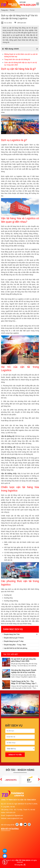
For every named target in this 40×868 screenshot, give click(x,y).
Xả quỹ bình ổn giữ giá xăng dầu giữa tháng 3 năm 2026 (24, 660)
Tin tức (12, 10)
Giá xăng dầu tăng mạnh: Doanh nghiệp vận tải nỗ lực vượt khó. (24, 671)
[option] (20, 705)
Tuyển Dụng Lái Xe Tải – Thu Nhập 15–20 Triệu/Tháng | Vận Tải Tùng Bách (24, 682)
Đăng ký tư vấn (15, 755)
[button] (1, 780)
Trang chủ (4, 10)
